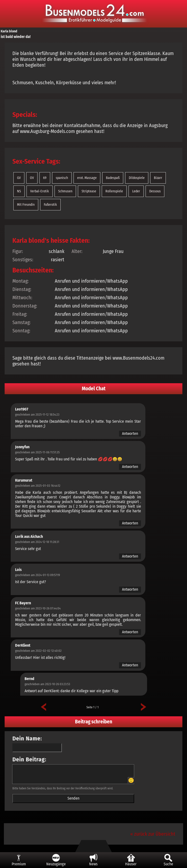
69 (45, 178)
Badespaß (113, 178)
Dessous (155, 191)
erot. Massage (87, 178)
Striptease (89, 191)
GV (19, 178)
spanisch (62, 178)
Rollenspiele (114, 191)
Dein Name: (27, 738)
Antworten (130, 434)
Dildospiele (137, 178)
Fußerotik (50, 205)
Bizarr (158, 178)
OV (32, 178)
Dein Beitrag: (29, 759)
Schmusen (65, 191)
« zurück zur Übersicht (153, 834)
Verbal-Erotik (40, 191)
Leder (136, 191)
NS (19, 191)
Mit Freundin (26, 205)
